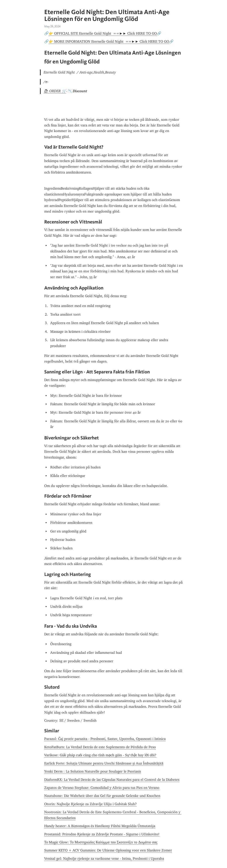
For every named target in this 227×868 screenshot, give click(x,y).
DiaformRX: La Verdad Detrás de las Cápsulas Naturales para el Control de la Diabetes (112, 780)
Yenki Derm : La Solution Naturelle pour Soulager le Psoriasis (93, 771)
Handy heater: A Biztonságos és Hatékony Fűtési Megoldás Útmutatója (100, 826)
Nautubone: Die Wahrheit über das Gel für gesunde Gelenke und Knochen (102, 796)
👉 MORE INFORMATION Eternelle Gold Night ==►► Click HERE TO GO (109, 41)
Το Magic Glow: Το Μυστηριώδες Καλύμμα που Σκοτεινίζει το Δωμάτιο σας (101, 842)
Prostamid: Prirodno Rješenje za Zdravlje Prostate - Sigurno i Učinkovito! (102, 834)
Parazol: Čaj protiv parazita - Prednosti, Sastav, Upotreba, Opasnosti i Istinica (105, 739)
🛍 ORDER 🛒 (55, 91)
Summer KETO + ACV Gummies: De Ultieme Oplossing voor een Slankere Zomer (108, 850)
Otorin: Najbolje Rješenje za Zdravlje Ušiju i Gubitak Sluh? (90, 804)
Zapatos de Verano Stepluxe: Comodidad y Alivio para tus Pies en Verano (102, 788)
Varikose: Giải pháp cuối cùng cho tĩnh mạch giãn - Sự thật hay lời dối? (100, 755)
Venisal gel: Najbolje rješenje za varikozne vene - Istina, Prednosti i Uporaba (104, 859)
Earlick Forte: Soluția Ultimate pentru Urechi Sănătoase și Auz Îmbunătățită (104, 763)
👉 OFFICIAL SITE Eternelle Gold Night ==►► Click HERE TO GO (103, 33)
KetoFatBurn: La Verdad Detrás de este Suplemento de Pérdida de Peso (100, 747)
